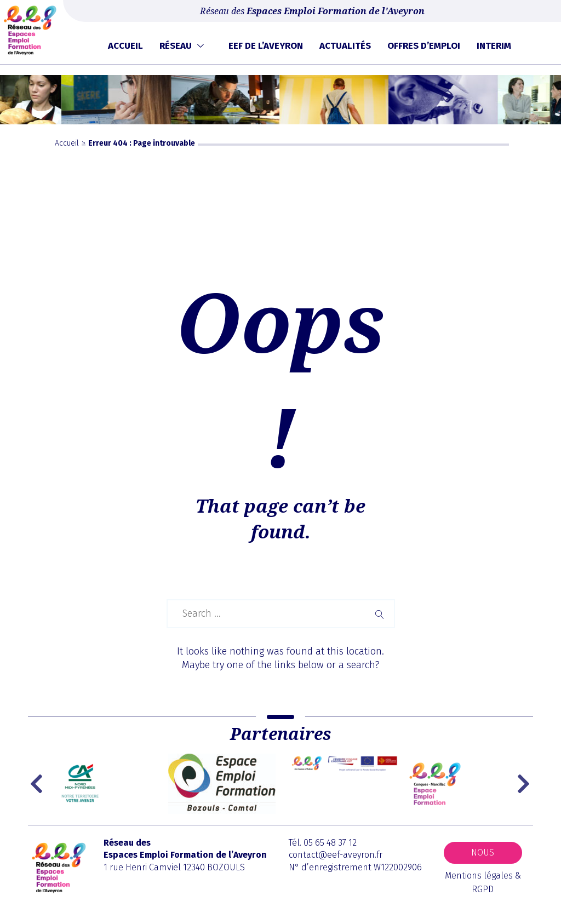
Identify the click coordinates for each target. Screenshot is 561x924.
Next (525, 784)
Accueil (125, 46)
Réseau (176, 46)
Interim (494, 46)
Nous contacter (483, 856)
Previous (39, 784)
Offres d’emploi (424, 46)
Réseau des (312, 11)
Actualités (345, 46)
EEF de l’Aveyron (266, 46)
